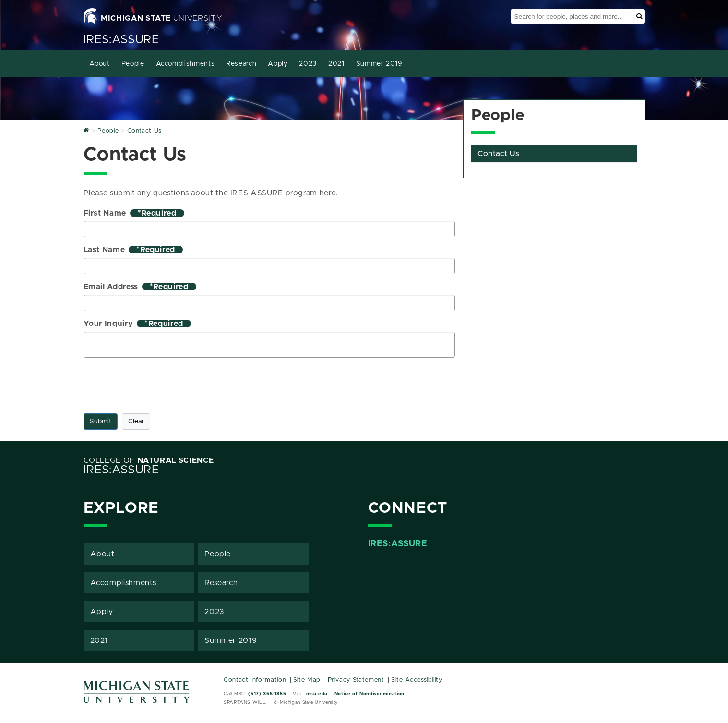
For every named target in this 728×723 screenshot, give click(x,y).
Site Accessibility (417, 680)
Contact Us (498, 154)
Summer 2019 (379, 64)
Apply (278, 64)
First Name (134, 213)
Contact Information (255, 680)
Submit (101, 422)
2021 (336, 64)
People (133, 64)
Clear (136, 422)
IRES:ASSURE (121, 40)
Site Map (307, 680)
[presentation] (156, 384)
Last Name (133, 250)
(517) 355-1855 (267, 694)
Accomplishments (185, 64)
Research (241, 64)
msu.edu (317, 694)
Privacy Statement (356, 680)
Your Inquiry (137, 324)
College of (149, 460)
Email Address (140, 287)
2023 (308, 64)
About (100, 64)
